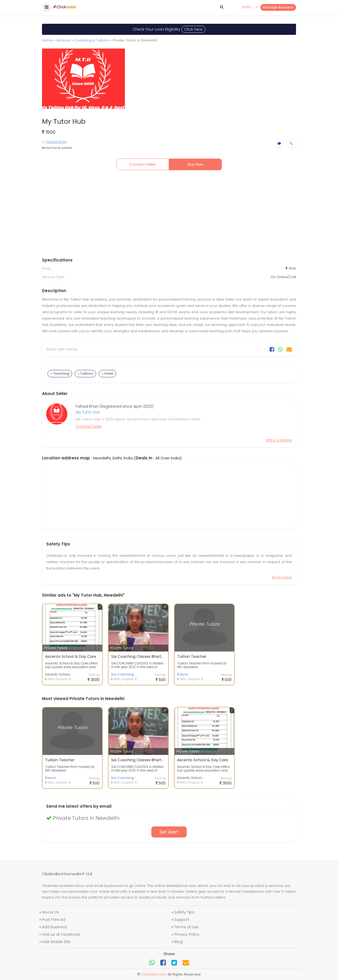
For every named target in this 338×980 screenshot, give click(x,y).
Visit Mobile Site (56, 942)
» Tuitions (85, 374)
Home (47, 40)
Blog (179, 942)
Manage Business (278, 7)
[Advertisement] (169, 215)
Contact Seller (143, 164)
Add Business (55, 927)
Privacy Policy (187, 934)
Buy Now (195, 164)
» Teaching (60, 374)
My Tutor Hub (88, 412)
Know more (282, 577)
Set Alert (169, 832)
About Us (50, 912)
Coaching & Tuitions (92, 40)
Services (64, 40)
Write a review (279, 440)
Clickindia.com (154, 974)
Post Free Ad (54, 920)
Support (182, 920)
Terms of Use (186, 927)
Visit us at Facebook (61, 934)
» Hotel (107, 374)
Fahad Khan (56, 142)
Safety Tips (184, 912)
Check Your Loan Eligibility (169, 29)
